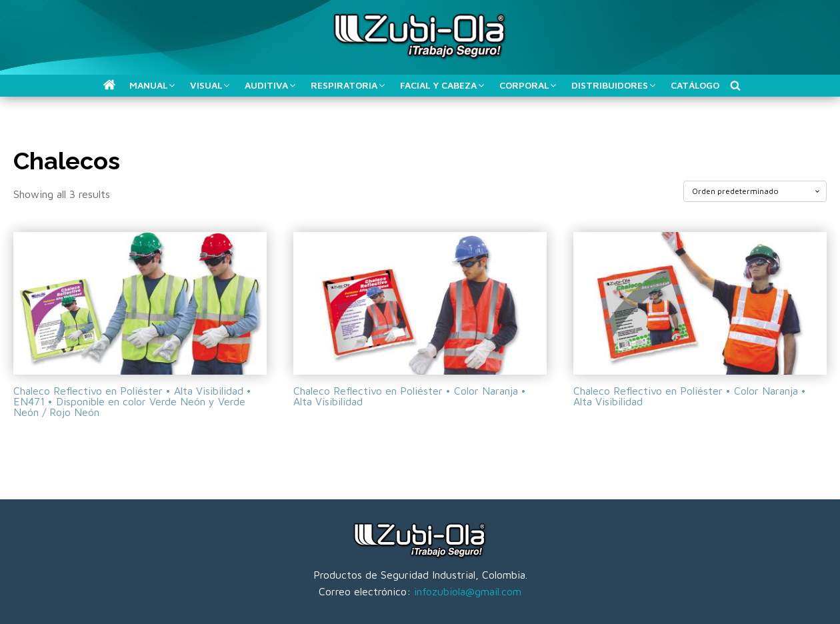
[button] (109, 85)
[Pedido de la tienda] (755, 191)
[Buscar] (735, 85)
